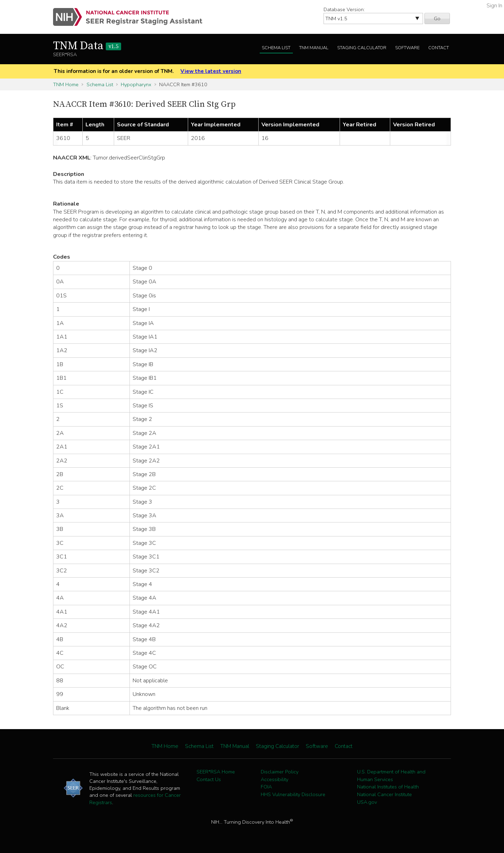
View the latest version (211, 71)
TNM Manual (314, 48)
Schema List (276, 48)
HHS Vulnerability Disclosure (293, 794)
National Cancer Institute (384, 794)
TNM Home (66, 84)
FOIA (266, 787)
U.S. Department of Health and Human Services (391, 776)
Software (407, 48)
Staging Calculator (362, 48)
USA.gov (367, 802)
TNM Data (87, 46)
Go (437, 18)
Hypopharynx (136, 84)
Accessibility (275, 779)
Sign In (494, 6)
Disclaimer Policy (280, 772)
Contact (439, 48)
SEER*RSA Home (216, 772)
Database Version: (344, 9)
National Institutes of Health (388, 787)
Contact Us (209, 779)
